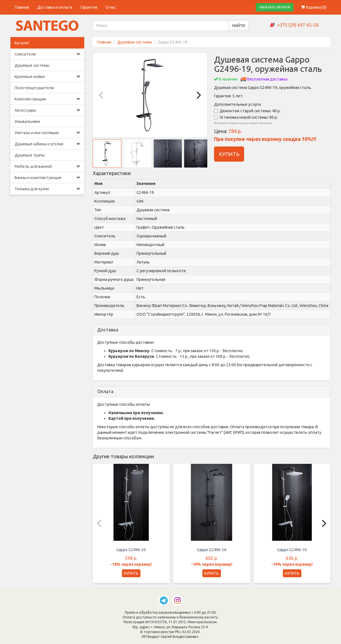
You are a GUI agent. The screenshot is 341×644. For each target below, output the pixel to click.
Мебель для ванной (47, 166)
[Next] (198, 95)
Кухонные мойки (47, 77)
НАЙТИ (239, 26)
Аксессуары (47, 110)
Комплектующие (47, 99)
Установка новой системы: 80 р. (246, 117)
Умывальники (27, 122)
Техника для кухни (47, 189)
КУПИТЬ (229, 154)
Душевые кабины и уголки (47, 144)
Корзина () (314, 7)
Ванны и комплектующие (47, 178)
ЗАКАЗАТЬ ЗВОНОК (275, 7)
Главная (22, 7)
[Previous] (102, 95)
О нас (111, 7)
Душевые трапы (30, 155)
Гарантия (89, 7)
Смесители (47, 54)
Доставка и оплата (55, 7)
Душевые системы (32, 65)
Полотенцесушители (34, 88)
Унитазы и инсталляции (47, 133)
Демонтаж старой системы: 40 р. (247, 111)
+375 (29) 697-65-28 (298, 25)
